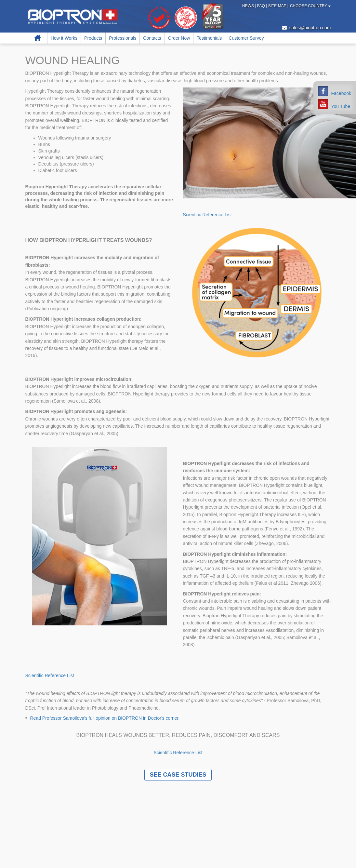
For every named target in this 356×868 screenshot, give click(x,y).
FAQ (262, 6)
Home (38, 38)
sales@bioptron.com (307, 28)
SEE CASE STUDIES (178, 775)
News (249, 6)
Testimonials (209, 38)
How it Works (64, 38)
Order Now (179, 38)
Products (93, 38)
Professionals (123, 38)
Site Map (278, 6)
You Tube (341, 106)
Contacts (152, 38)
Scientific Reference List (207, 215)
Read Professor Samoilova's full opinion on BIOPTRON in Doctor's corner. (105, 718)
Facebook (341, 93)
